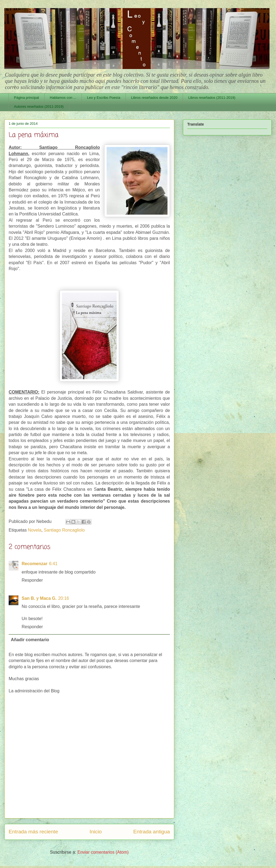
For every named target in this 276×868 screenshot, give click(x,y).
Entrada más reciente (33, 832)
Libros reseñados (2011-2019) (212, 98)
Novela (35, 530)
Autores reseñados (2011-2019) (39, 107)
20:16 (64, 598)
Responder (32, 580)
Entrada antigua (152, 832)
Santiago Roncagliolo (64, 530)
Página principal (27, 98)
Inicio (96, 832)
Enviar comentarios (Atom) (103, 852)
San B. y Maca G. (39, 598)
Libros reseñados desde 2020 (154, 98)
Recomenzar (34, 564)
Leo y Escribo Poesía (104, 98)
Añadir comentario (30, 640)
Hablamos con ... (63, 98)
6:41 (53, 564)
